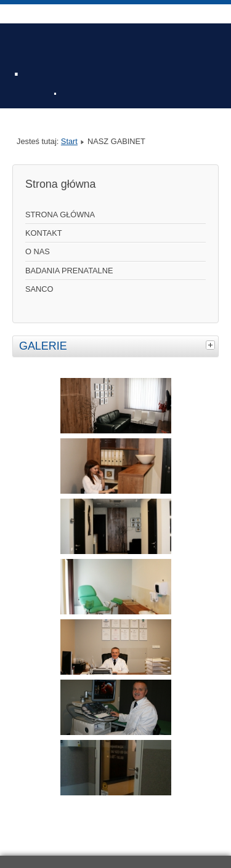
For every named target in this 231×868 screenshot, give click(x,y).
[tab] (212, 345)
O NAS (38, 251)
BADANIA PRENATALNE (69, 271)
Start (69, 141)
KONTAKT (44, 233)
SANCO (39, 289)
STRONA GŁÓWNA (60, 215)
